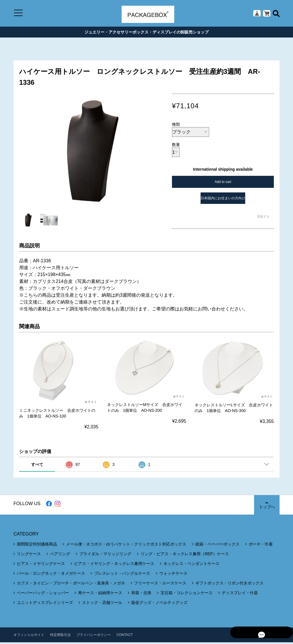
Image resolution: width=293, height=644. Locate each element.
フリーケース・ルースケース (160, 585)
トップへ (267, 507)
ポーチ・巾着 (261, 546)
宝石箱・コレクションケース (187, 594)
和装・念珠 (141, 594)
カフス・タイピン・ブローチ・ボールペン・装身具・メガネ (71, 585)
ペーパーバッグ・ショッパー (43, 594)
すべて (37, 466)
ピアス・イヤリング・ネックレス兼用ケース (114, 565)
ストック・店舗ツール (102, 604)
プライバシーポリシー (94, 637)
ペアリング (60, 556)
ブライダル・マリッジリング (105, 556)
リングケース (29, 556)
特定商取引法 (60, 637)
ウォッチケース (173, 575)
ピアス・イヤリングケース (41, 565)
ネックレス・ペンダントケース (191, 565)
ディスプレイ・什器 (240, 594)
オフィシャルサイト (29, 637)
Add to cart (223, 184)
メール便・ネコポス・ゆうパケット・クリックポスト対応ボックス (126, 546)
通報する (263, 218)
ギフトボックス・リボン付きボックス (229, 585)
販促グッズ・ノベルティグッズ (159, 604)
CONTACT (125, 637)
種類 (176, 126)
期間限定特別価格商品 (37, 546)
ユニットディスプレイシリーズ (45, 604)
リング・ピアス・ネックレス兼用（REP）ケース (185, 556)
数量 (176, 147)
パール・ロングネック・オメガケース (51, 575)
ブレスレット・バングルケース (122, 575)
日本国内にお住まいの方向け (223, 200)
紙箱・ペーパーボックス (217, 546)
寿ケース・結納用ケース (100, 594)
